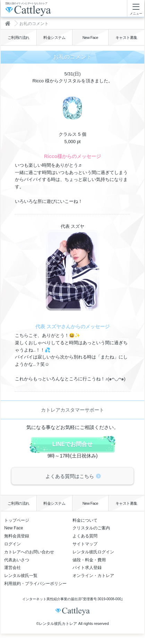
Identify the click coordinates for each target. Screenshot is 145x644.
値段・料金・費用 (89, 560)
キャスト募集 (126, 38)
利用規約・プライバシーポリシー (35, 584)
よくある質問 (85, 536)
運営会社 (12, 568)
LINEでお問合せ (72, 444)
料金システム (54, 38)
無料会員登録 (17, 536)
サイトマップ (85, 544)
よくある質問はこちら (70, 476)
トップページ (17, 520)
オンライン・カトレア (93, 576)
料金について (85, 520)
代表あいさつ (17, 560)
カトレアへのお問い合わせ (29, 552)
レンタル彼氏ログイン (93, 552)
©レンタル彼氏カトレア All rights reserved (72, 624)
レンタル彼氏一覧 (21, 576)
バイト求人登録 (87, 568)
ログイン (12, 544)
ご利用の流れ (19, 38)
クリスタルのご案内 (91, 528)
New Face (90, 38)
